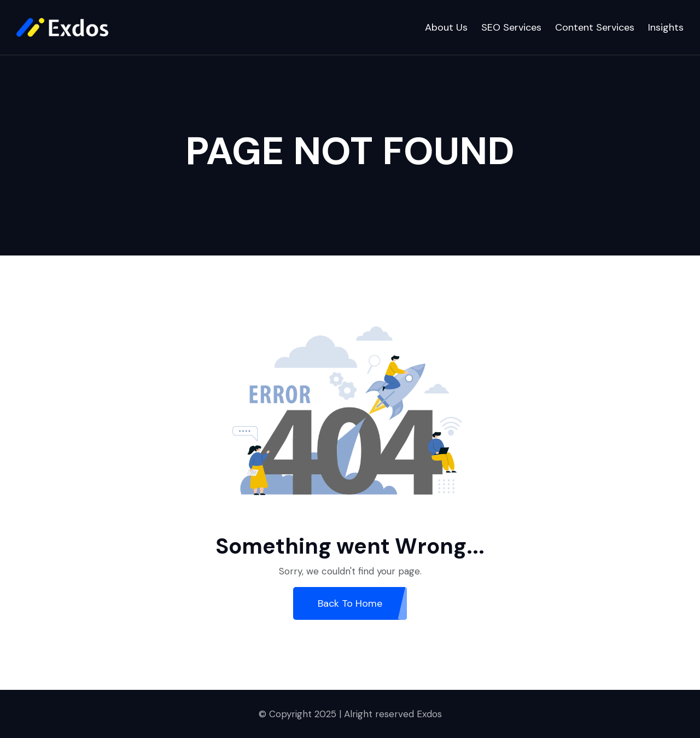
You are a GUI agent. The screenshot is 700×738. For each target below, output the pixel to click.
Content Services (595, 27)
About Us (446, 27)
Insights (666, 27)
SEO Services (511, 27)
